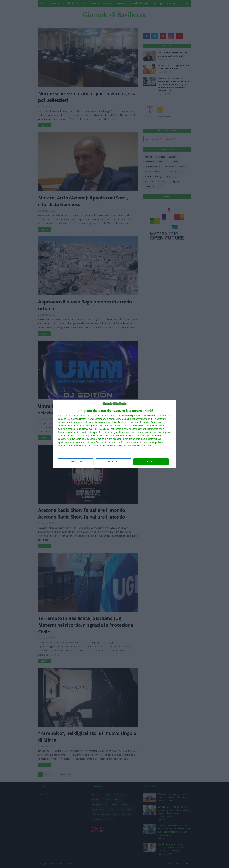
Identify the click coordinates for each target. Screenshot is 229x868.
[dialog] (114, 434)
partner (75, 416)
